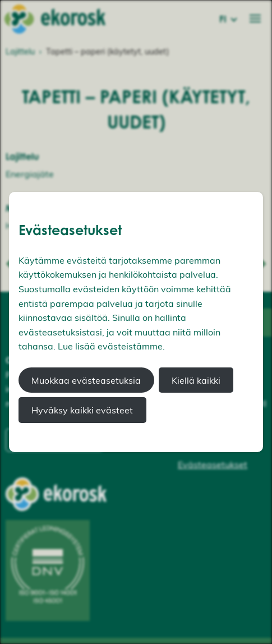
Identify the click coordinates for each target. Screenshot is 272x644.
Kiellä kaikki (196, 380)
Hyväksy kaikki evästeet (82, 410)
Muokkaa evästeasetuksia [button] (86, 380)
